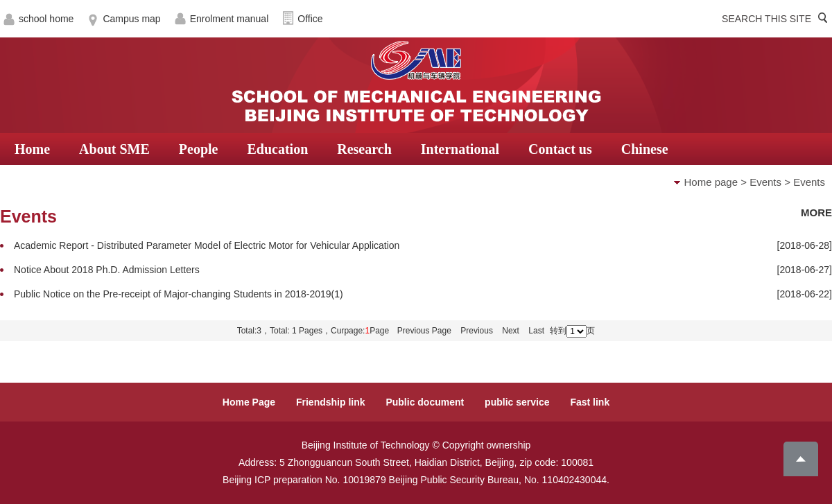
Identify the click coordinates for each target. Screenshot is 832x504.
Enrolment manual (229, 19)
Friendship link (331, 402)
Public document (425, 402)
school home (46, 19)
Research (364, 149)
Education (277, 149)
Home (32, 149)
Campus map (131, 19)
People (199, 149)
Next (511, 331)
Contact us (560, 149)
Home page (711, 182)
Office (310, 19)
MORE (816, 212)
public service (517, 402)
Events (765, 182)
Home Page (249, 402)
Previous (477, 331)
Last (536, 331)
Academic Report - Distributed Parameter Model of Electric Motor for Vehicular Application (207, 245)
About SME (114, 149)
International (460, 149)
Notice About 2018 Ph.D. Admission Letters (107, 270)
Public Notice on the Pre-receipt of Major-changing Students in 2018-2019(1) (179, 294)
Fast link (590, 402)
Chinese (645, 149)
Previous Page (424, 331)
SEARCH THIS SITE (766, 19)
